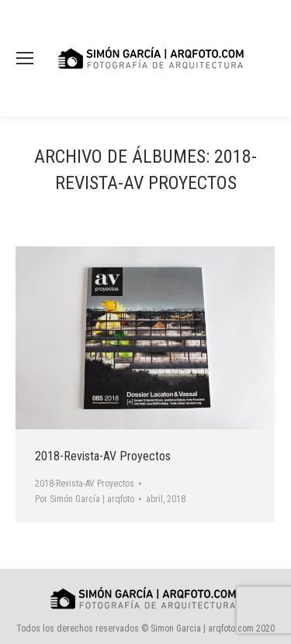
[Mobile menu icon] (25, 58)
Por (85, 499)
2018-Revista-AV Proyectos (103, 456)
